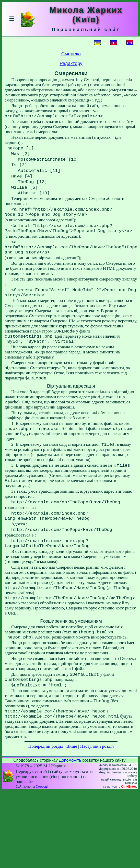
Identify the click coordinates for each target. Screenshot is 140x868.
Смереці (42, 834)
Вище (72, 793)
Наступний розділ (97, 793)
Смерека (71, 54)
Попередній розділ (46, 793)
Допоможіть (70, 807)
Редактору (71, 63)
